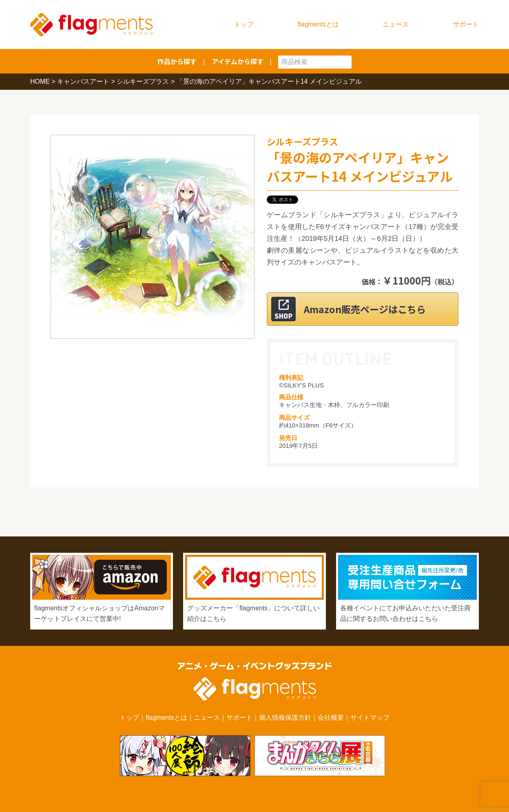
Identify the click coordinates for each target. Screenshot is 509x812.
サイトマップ (370, 717)
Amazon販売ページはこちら (373, 309)
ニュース (396, 24)
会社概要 (331, 717)
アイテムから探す (238, 61)
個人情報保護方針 (285, 717)
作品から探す (177, 61)
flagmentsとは (318, 24)
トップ (244, 24)
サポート (466, 24)
